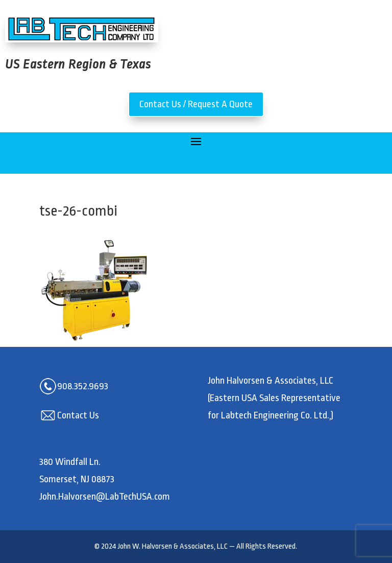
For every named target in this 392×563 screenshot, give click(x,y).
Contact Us (78, 415)
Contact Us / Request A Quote (196, 104)
